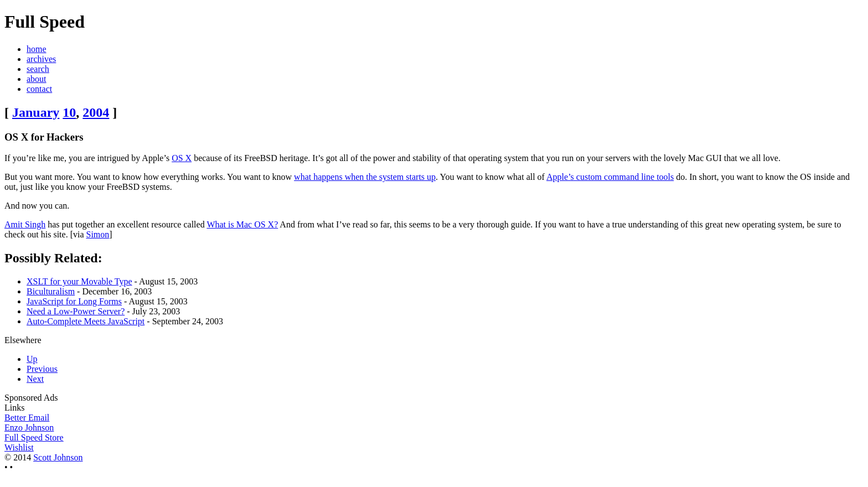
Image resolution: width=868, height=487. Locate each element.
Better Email (27, 418)
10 (69, 112)
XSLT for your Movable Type (79, 281)
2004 (96, 112)
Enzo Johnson (29, 428)
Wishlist (19, 447)
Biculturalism (51, 291)
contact (39, 89)
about (37, 79)
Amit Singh (25, 224)
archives (41, 59)
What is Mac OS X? (242, 224)
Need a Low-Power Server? (76, 311)
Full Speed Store (34, 437)
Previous (42, 369)
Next (35, 379)
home (37, 49)
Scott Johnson (58, 457)
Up (32, 359)
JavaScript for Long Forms (74, 301)
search (38, 69)
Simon (98, 234)
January (36, 112)
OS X (182, 158)
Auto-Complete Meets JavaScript (86, 321)
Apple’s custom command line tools (610, 177)
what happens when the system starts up (365, 177)
